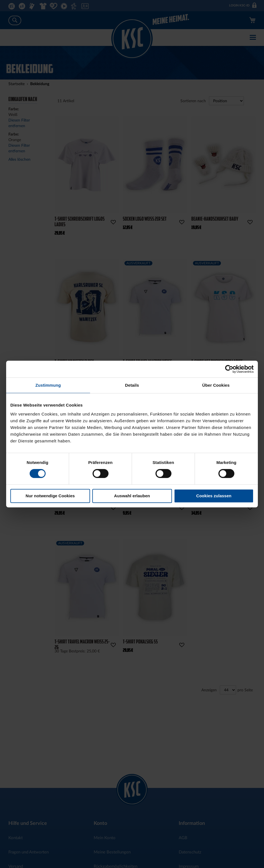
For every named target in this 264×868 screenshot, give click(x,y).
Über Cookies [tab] (216, 385)
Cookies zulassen (214, 496)
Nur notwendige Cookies (50, 496)
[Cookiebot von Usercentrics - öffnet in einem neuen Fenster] (229, 369)
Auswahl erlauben (132, 496)
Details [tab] (132, 385)
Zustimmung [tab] (48, 385)
